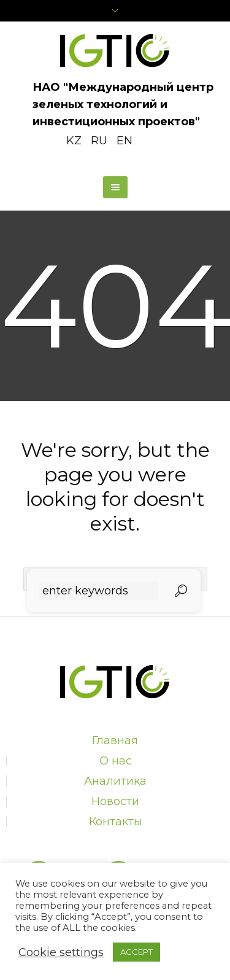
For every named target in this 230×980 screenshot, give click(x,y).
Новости (115, 801)
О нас (116, 761)
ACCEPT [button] (136, 952)
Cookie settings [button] (61, 952)
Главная (115, 741)
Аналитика (115, 781)
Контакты (116, 822)
